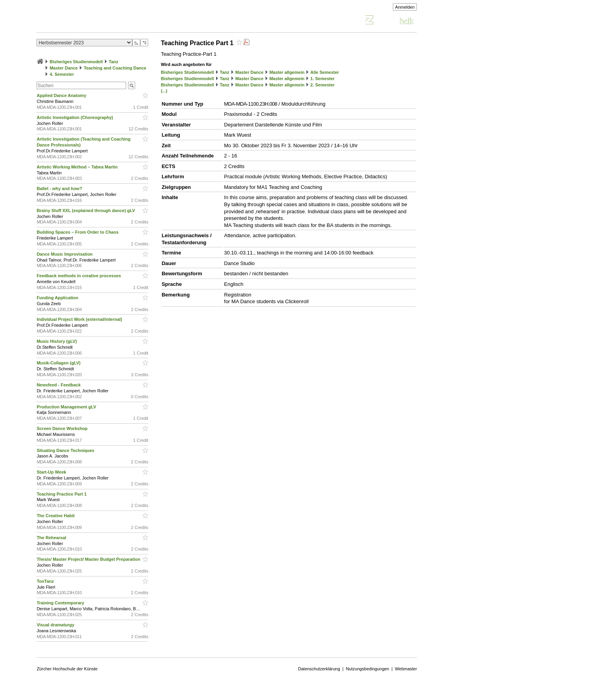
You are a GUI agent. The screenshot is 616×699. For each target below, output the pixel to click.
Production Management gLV (67, 407)
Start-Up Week (52, 472)
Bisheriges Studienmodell (76, 62)
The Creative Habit (56, 516)
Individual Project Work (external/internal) (80, 319)
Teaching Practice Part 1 (62, 494)
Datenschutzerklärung (319, 669)
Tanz (114, 62)
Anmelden (405, 7)
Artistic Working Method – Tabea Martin (78, 167)
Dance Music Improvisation (65, 254)
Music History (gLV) (57, 341)
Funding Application (58, 298)
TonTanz (46, 581)
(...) (164, 91)
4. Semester (62, 74)
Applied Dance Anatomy (62, 95)
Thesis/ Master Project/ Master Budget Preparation (89, 559)
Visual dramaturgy (56, 625)
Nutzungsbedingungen (367, 669)
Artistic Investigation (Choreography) (75, 117)
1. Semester (323, 79)
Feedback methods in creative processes (79, 276)
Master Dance (64, 68)
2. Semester (323, 85)
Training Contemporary (61, 603)
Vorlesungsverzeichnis (94, 21)
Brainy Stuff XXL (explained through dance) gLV (86, 210)
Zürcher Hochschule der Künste (67, 669)
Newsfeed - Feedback (59, 385)
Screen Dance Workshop (62, 428)
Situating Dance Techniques (66, 450)
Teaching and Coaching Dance (115, 68)
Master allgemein (287, 72)
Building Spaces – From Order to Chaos (78, 232)
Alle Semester (325, 72)
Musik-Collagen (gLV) (59, 363)
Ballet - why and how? (60, 188)
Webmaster (406, 669)
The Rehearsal (52, 538)
